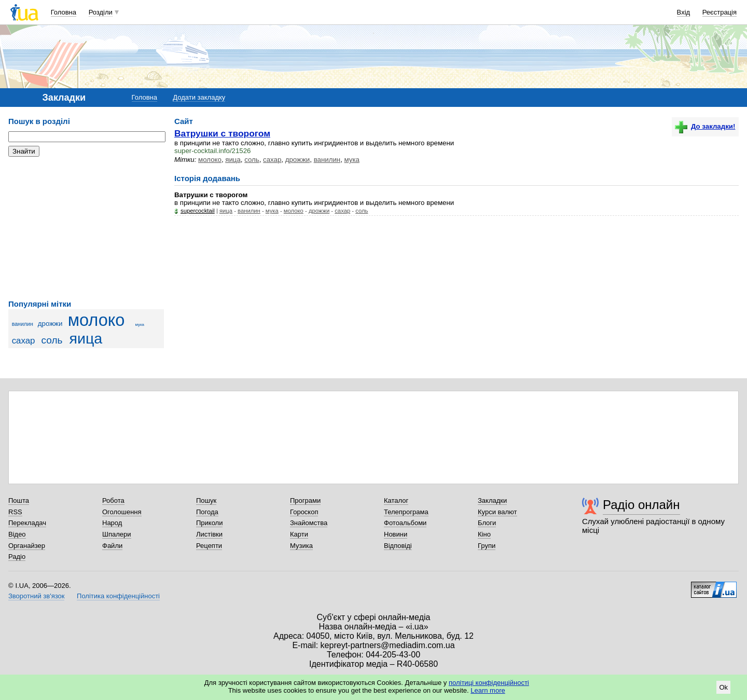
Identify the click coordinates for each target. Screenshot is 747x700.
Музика (301, 546)
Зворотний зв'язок (36, 596)
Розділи (101, 12)
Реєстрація (720, 12)
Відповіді (398, 546)
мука (140, 325)
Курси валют (497, 512)
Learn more (488, 690)
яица (86, 338)
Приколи (209, 523)
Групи (487, 546)
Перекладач (27, 523)
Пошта (19, 500)
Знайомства (309, 523)
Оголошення (122, 512)
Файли (112, 546)
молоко (96, 320)
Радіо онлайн (641, 505)
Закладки (492, 500)
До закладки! (705, 126)
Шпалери (117, 534)
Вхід (684, 12)
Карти (299, 534)
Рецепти (209, 546)
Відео (17, 534)
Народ (112, 523)
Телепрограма (406, 512)
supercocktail (198, 211)
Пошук (206, 500)
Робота (113, 500)
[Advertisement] (86, 228)
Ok (723, 687)
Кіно (484, 534)
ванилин (23, 324)
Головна (64, 12)
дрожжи (50, 324)
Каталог (396, 500)
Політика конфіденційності (118, 596)
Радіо (17, 557)
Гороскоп (304, 512)
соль (52, 340)
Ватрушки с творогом (222, 133)
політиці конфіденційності (489, 683)
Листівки (209, 534)
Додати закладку (199, 97)
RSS (15, 512)
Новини (396, 534)
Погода (207, 512)
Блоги (487, 523)
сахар (24, 341)
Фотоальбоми (405, 523)
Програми (305, 500)
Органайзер (27, 546)
